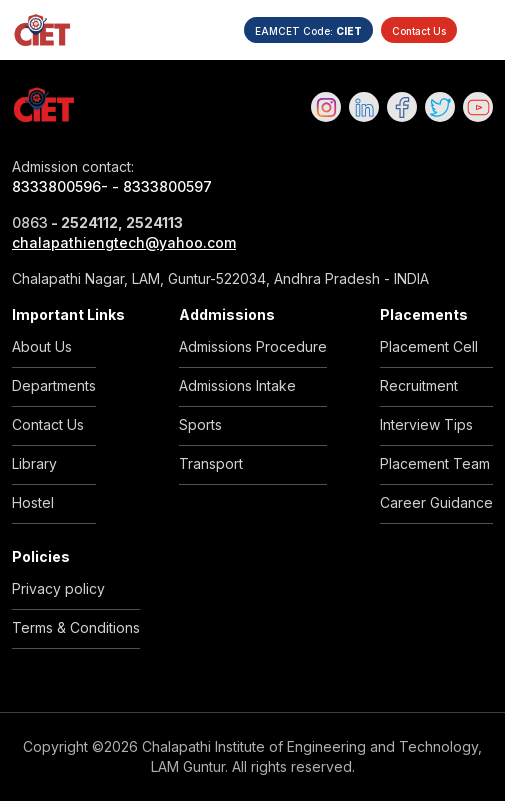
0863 (30, 222)
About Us (42, 346)
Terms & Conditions (76, 627)
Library (34, 463)
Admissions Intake (237, 385)
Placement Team (435, 463)
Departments (54, 385)
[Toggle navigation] (481, 30)
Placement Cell (429, 346)
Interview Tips (426, 424)
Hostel (33, 502)
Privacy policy (58, 588)
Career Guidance (436, 502)
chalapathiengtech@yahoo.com (124, 242)
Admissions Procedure (253, 346)
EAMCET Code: (308, 31)
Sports (200, 424)
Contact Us (419, 31)
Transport (211, 463)
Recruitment (419, 385)
